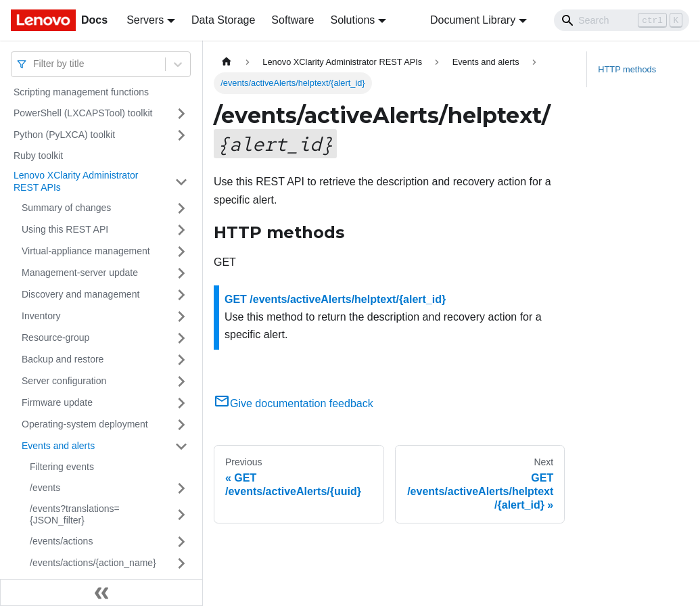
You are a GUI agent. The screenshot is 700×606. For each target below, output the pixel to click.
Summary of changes (66, 208)
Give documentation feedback (294, 403)
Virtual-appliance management (86, 251)
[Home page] (227, 62)
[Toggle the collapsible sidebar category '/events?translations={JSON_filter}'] (181, 515)
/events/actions (61, 541)
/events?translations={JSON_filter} (75, 515)
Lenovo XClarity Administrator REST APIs (76, 181)
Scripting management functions (81, 92)
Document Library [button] (473, 20)
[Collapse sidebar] (101, 592)
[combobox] (34, 64)
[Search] (622, 20)
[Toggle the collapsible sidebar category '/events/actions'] (181, 542)
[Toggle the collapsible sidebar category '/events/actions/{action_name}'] (181, 563)
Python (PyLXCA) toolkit (64, 135)
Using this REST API (65, 229)
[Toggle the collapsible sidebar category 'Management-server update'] (181, 273)
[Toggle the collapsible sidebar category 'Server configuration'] (181, 381)
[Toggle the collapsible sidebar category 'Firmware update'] (181, 403)
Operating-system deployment (85, 424)
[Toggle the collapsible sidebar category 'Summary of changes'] (181, 208)
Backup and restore (63, 359)
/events (45, 488)
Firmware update (57, 402)
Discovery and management (80, 294)
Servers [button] (145, 20)
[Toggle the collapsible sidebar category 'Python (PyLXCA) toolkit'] (181, 135)
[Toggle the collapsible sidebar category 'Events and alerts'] (181, 446)
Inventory (41, 316)
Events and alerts (58, 446)
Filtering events (62, 467)
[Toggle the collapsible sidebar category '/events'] (181, 488)
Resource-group (55, 337)
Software (293, 20)
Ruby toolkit (38, 156)
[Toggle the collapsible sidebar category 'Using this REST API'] (181, 230)
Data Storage (223, 20)
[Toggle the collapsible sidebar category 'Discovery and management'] (181, 295)
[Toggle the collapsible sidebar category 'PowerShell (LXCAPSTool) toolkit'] (181, 114)
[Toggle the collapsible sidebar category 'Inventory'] (181, 317)
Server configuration (64, 381)
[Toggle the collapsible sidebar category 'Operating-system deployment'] (181, 425)
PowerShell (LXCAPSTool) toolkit (83, 113)
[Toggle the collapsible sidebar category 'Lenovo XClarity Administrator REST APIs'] (181, 182)
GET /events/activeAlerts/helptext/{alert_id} (335, 299)
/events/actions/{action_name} (93, 563)
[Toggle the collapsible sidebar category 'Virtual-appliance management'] (181, 252)
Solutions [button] (352, 20)
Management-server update (80, 273)
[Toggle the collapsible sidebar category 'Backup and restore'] (181, 360)
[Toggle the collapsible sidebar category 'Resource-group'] (181, 338)
